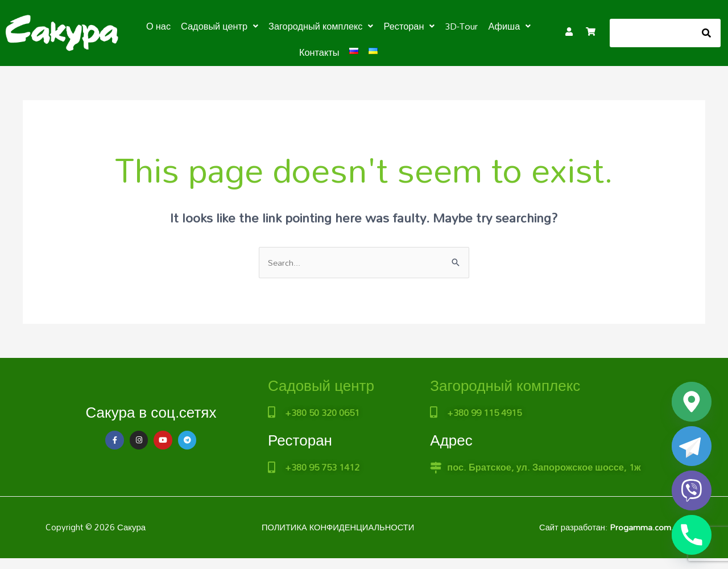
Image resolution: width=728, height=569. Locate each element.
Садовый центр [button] (221, 26)
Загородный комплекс (505, 385)
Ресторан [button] (408, 26)
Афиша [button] (507, 26)
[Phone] (692, 535)
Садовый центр (321, 385)
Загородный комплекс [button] (321, 26)
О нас (161, 26)
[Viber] (692, 490)
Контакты (319, 52)
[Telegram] (692, 446)
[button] (221, 26)
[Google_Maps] (692, 402)
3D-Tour (460, 26)
